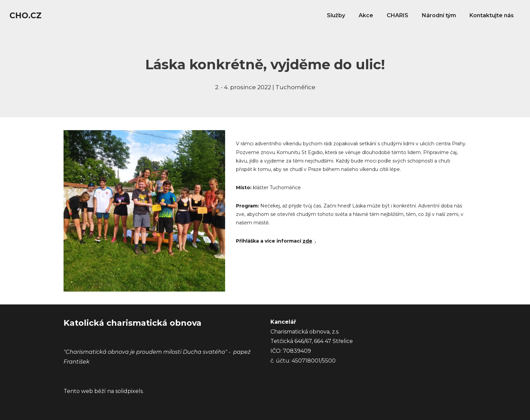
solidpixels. (129, 391)
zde (307, 241)
